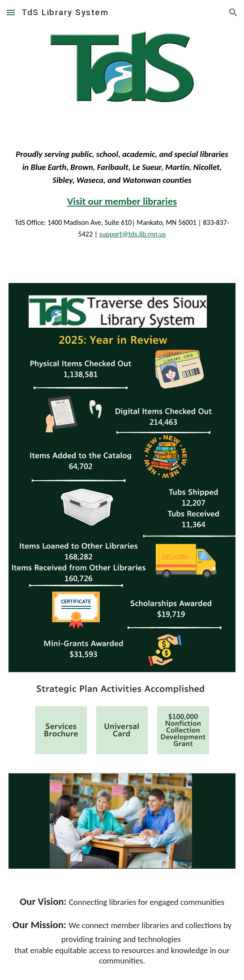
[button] (11, 12)
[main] (122, 186)
